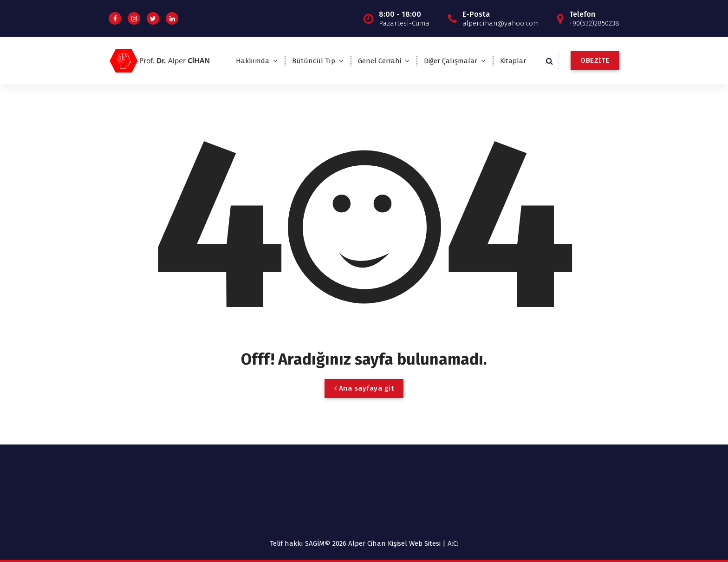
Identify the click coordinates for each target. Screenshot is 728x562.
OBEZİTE (595, 60)
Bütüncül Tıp (314, 61)
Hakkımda (253, 61)
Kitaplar (513, 61)
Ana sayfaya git (364, 388)
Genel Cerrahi (380, 61)
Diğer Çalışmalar (451, 61)
